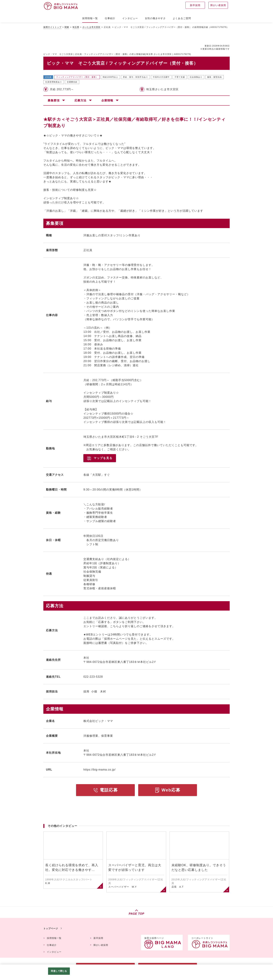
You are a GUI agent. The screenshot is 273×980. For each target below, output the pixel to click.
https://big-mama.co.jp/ (100, 770)
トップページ (51, 929)
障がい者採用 (101, 945)
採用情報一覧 (54, 938)
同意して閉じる (59, 971)
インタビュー (54, 952)
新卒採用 (98, 938)
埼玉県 (76, 27)
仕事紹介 (52, 945)
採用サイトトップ (52, 27)
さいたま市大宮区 (91, 27)
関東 (67, 27)
